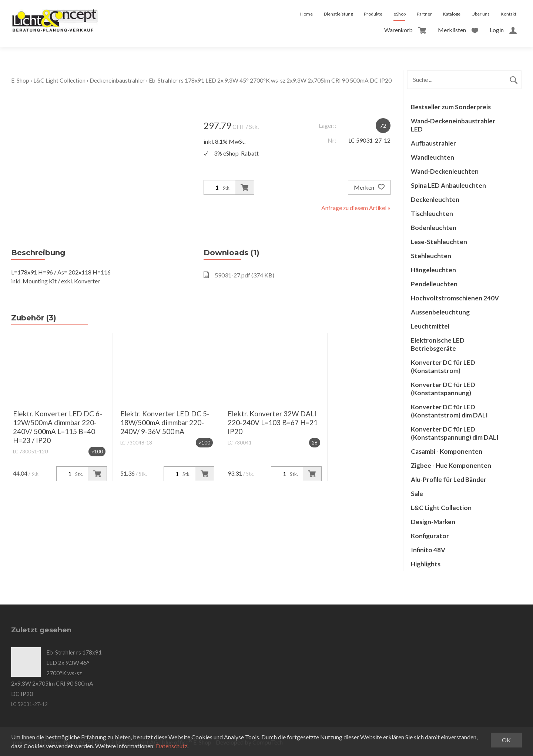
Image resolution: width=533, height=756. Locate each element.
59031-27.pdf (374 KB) (239, 275)
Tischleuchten (432, 214)
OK (506, 740)
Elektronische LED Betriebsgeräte (438, 344)
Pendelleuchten (434, 284)
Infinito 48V (428, 550)
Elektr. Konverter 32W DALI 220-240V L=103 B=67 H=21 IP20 (273, 422)
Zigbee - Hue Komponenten (451, 465)
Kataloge (452, 14)
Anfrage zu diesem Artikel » (356, 208)
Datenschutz (172, 746)
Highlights (426, 564)
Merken (369, 187)
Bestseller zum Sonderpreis (451, 107)
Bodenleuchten (434, 228)
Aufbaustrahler (433, 143)
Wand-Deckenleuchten (445, 171)
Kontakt (509, 14)
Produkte (373, 14)
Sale (417, 494)
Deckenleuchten (435, 199)
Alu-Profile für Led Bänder (449, 479)
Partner (424, 14)
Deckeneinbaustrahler (118, 80)
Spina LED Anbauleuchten (448, 185)
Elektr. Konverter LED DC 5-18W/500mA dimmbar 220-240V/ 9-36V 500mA (165, 422)
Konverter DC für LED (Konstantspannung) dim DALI (455, 433)
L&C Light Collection (60, 80)
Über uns (481, 14)
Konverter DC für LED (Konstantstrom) (443, 367)
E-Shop (20, 80)
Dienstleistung (338, 14)
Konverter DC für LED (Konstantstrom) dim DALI (449, 411)
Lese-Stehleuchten (439, 242)
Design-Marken (433, 522)
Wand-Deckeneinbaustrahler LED (453, 125)
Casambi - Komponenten (447, 451)
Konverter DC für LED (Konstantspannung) (443, 389)
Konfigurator (430, 536)
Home (306, 14)
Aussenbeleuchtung (440, 312)
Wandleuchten (433, 157)
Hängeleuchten (433, 270)
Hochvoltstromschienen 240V (455, 298)
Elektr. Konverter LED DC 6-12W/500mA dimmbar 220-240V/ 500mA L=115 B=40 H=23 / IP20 (58, 427)
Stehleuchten (431, 256)
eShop (400, 14)
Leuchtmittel (430, 326)
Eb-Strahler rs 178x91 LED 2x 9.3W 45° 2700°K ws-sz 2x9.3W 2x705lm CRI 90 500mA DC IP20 (272, 80)
